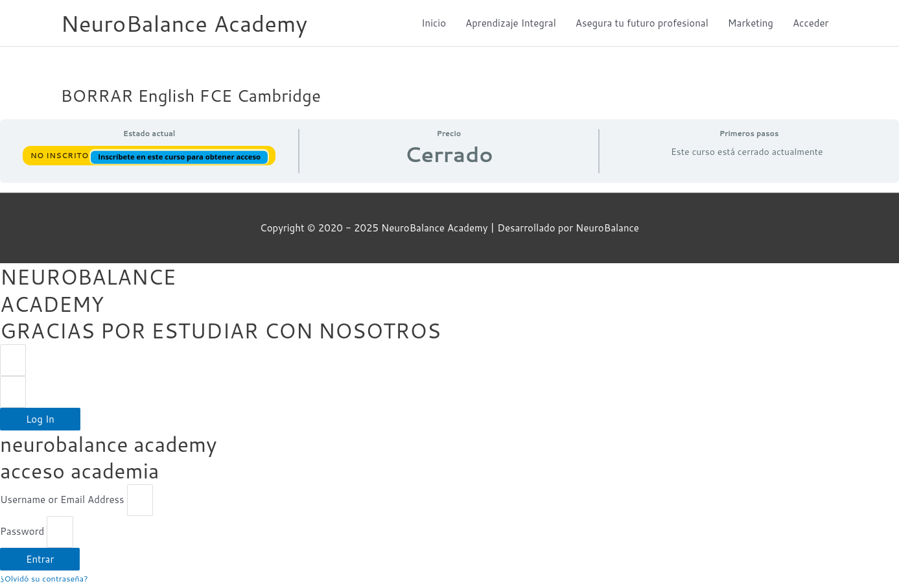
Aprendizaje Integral (511, 23)
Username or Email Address (62, 501)
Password (22, 533)
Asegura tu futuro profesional (642, 23)
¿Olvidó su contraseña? (44, 580)
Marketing (751, 23)
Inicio (434, 23)
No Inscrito (61, 156)
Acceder (811, 23)
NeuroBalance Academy (185, 23)
